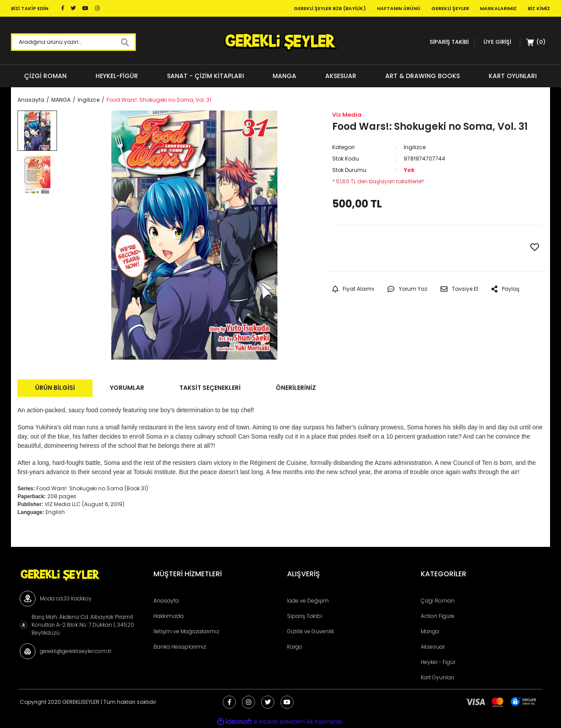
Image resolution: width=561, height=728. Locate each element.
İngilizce (415, 147)
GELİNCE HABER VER (385, 248)
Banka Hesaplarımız (180, 647)
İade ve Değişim (308, 601)
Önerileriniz (296, 388)
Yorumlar (127, 388)
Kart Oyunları (437, 677)
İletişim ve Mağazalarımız (186, 631)
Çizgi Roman (438, 601)
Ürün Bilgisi (55, 388)
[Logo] (280, 42)
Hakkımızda (169, 616)
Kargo (295, 647)
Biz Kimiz (539, 8)
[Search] (73, 42)
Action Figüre (438, 616)
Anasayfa (166, 601)
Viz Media (347, 115)
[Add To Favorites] (535, 247)
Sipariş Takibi (305, 616)
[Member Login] (497, 42)
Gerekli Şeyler (450, 8)
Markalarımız (498, 8)
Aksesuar (433, 647)
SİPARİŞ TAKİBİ (449, 42)
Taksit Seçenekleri (210, 388)
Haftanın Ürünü (399, 8)
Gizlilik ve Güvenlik (311, 631)
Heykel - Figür (438, 662)
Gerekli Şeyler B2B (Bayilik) (330, 8)
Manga (430, 631)
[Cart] (536, 42)
